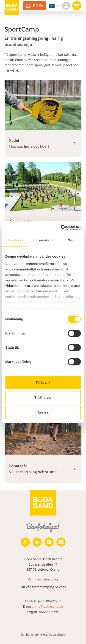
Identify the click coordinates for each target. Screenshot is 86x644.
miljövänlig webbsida (52, 635)
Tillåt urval (43, 397)
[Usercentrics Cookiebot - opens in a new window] (61, 228)
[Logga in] (66, 6)
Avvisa (43, 412)
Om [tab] (71, 240)
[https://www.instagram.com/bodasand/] (49, 542)
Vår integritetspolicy (43, 579)
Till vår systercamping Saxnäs (43, 587)
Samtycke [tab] (15, 240)
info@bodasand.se (49, 606)
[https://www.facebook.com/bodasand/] (25, 542)
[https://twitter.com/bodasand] (37, 542)
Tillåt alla (43, 382)
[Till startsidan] (12, 7)
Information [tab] (43, 240)
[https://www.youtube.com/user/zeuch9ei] (61, 542)
